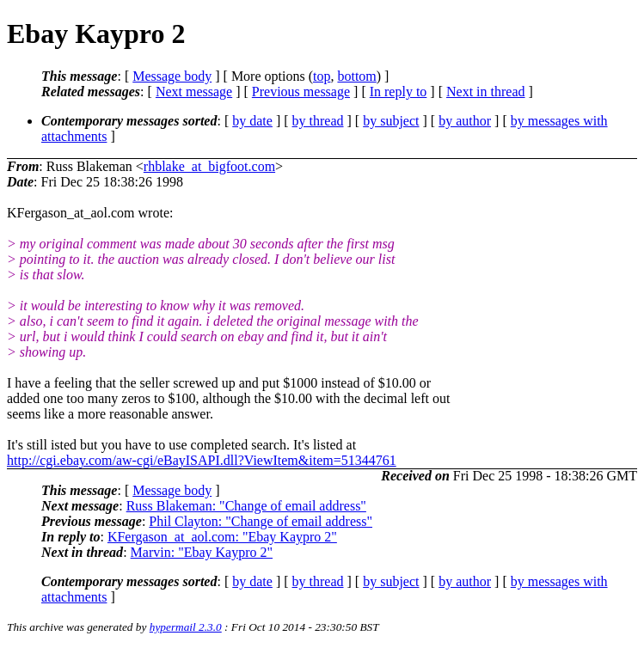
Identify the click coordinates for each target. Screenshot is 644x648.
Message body (172, 76)
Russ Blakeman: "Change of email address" (246, 506)
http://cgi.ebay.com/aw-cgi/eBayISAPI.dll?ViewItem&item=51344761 (202, 460)
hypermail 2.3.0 (186, 627)
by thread (318, 121)
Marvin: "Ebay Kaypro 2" (202, 552)
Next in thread (486, 92)
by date (252, 121)
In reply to (399, 92)
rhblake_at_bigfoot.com (209, 166)
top (322, 76)
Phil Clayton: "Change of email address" (261, 521)
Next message (194, 92)
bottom (356, 76)
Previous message (301, 92)
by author (465, 121)
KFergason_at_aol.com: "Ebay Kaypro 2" (222, 537)
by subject (391, 121)
